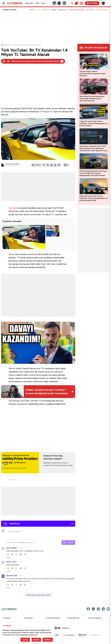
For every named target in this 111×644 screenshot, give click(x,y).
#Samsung (62, 10)
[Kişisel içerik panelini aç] (82, 3)
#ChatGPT (91, 10)
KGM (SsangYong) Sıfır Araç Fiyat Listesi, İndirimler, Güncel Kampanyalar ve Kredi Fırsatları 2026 (93, 173)
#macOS (46, 10)
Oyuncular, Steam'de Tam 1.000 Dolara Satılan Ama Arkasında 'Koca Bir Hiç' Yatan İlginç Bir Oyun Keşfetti (93, 148)
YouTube (13, 208)
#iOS (39, 10)
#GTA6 (32, 10)
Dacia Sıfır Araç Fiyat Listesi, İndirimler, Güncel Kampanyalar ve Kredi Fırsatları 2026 (94, 198)
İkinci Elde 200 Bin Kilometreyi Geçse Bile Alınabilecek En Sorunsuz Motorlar (92, 99)
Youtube (13, 480)
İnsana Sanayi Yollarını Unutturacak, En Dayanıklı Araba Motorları (93, 74)
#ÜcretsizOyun (102, 10)
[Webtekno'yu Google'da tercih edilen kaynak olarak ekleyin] (33, 61)
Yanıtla (8, 557)
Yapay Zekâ (29, 3)
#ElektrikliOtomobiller (76, 10)
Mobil (37, 3)
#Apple (54, 10)
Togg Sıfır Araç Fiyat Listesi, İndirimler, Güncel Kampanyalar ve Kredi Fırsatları (94, 123)
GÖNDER (68, 543)
